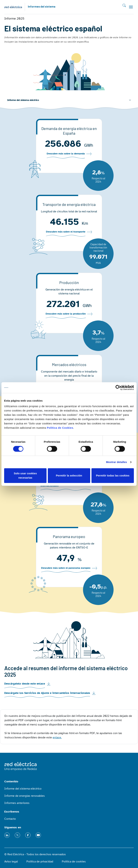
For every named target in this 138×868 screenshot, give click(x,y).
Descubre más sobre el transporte (66, 232)
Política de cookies (74, 862)
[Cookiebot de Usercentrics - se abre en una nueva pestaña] (118, 388)
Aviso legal (11, 862)
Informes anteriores (17, 803)
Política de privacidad (40, 862)
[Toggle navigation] (131, 7)
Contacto (10, 819)
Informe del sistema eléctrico (23, 100)
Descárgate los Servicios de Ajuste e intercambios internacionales (47, 693)
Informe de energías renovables (25, 796)
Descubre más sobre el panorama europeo (66, 568)
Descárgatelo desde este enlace (25, 684)
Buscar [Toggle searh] (124, 5)
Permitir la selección (69, 475)
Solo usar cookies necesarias (25, 475)
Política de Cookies (60, 428)
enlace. (57, 737)
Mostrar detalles (117, 462)
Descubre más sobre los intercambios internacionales (62, 484)
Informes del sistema (42, 7)
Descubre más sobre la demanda (66, 154)
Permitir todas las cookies (113, 475)
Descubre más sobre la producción (66, 314)
